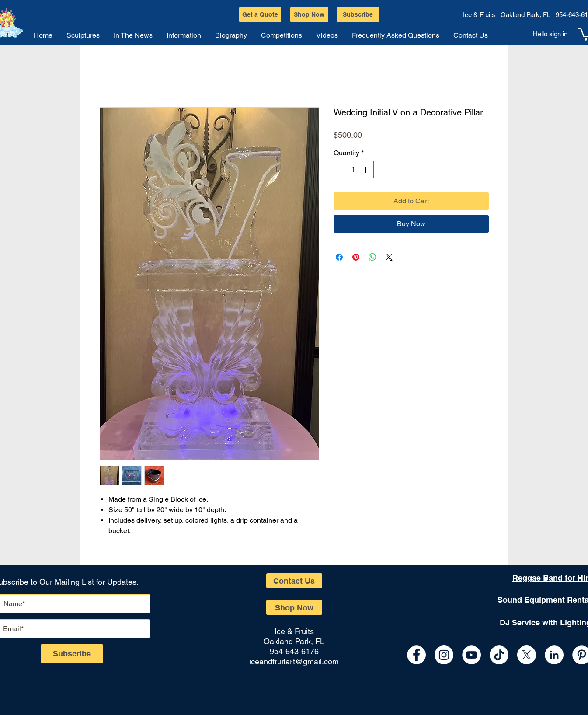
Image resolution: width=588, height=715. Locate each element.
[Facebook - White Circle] (416, 655)
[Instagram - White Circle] (444, 655)
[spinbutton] (354, 170)
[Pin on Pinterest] (356, 257)
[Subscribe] (358, 15)
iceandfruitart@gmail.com (294, 661)
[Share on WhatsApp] (372, 257)
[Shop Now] (309, 15)
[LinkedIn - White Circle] (554, 655)
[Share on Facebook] (339, 257)
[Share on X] (389, 257)
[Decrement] (341, 170)
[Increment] (366, 170)
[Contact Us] (294, 581)
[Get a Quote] (260, 15)
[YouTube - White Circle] (471, 655)
